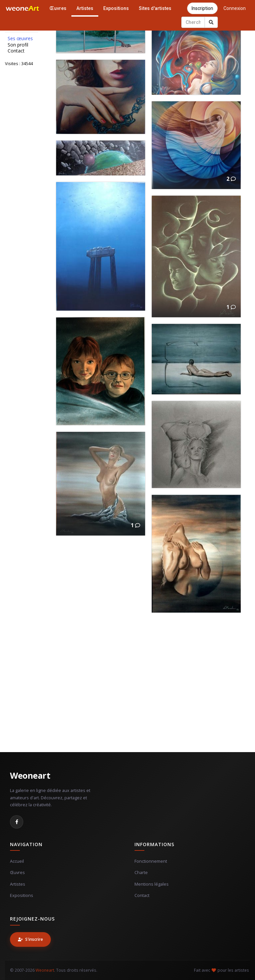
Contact (16, 51)
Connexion (235, 8)
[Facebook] (17, 822)
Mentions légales (152, 884)
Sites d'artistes (155, 8)
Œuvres (58, 8)
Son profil (18, 45)
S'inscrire (30, 939)
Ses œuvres (20, 39)
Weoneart (30, 775)
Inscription (202, 8)
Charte (141, 873)
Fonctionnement (151, 861)
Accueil (17, 861)
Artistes (85, 8)
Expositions (116, 8)
